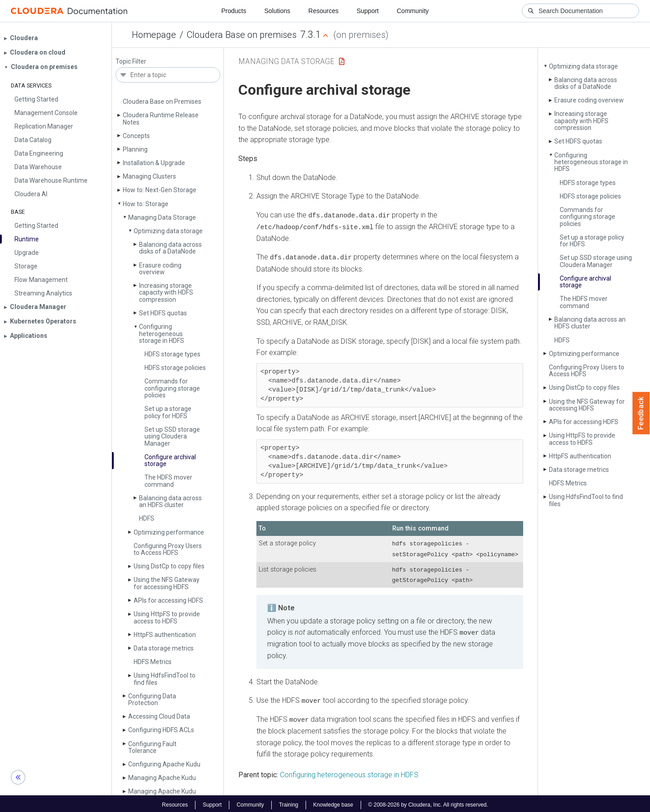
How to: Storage (146, 204)
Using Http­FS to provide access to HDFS (167, 617)
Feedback (641, 413)
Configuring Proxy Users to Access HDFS (168, 549)
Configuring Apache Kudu (164, 764)
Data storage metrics (164, 648)
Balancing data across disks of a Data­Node (170, 248)
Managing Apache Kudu (162, 778)
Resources (323, 11)
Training (289, 802)
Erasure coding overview (160, 269)
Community (413, 11)
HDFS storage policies (175, 368)
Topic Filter (131, 62)
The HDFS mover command (168, 481)
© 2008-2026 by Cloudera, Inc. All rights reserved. (428, 802)
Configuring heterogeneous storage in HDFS (162, 334)
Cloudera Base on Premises (162, 101)
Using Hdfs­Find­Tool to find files (165, 679)
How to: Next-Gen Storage (160, 190)
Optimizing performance (169, 532)
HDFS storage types (172, 354)
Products (234, 11)
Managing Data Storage (162, 217)
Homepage (154, 35)
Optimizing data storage (168, 231)
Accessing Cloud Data (159, 716)
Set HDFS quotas (163, 313)
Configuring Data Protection (152, 699)
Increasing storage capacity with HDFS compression (166, 293)
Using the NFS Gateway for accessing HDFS (167, 583)
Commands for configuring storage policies (172, 388)
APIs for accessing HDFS (168, 600)
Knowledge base (333, 802)
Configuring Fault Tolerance (152, 747)
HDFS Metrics (153, 662)
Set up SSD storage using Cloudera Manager (172, 436)
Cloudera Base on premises (242, 35)
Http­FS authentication (165, 635)
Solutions (277, 11)
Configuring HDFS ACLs (161, 730)
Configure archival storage (170, 460)
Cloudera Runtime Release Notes (161, 118)
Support (368, 11)
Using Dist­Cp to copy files (169, 566)
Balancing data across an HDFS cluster (170, 501)
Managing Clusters (149, 176)
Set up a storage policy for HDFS (168, 412)
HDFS (147, 518)
